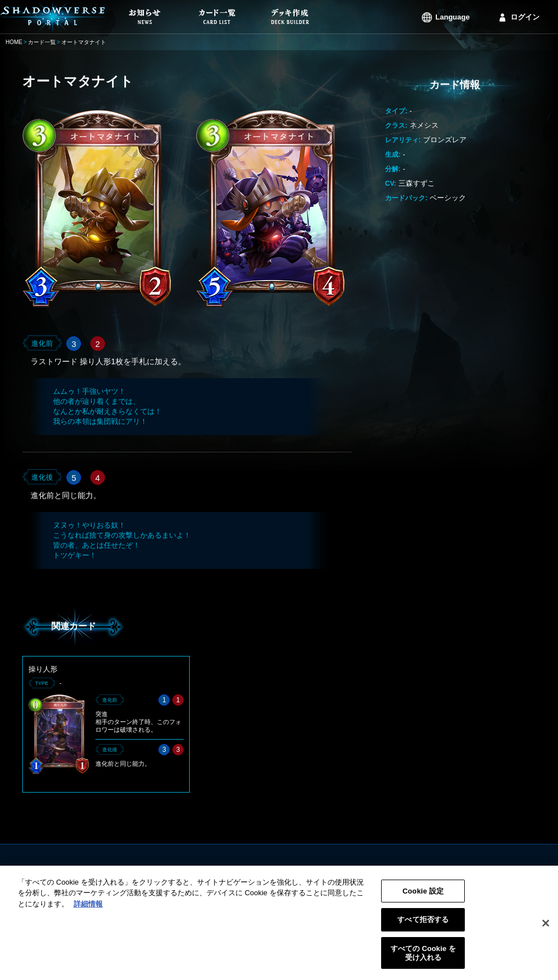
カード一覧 (42, 42)
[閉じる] (546, 929)
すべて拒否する (423, 926)
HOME (14, 42)
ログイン (525, 17)
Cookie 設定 (423, 897)
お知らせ (214, 871)
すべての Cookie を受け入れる (423, 959)
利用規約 (349, 871)
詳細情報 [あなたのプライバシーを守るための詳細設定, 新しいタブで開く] (88, 910)
